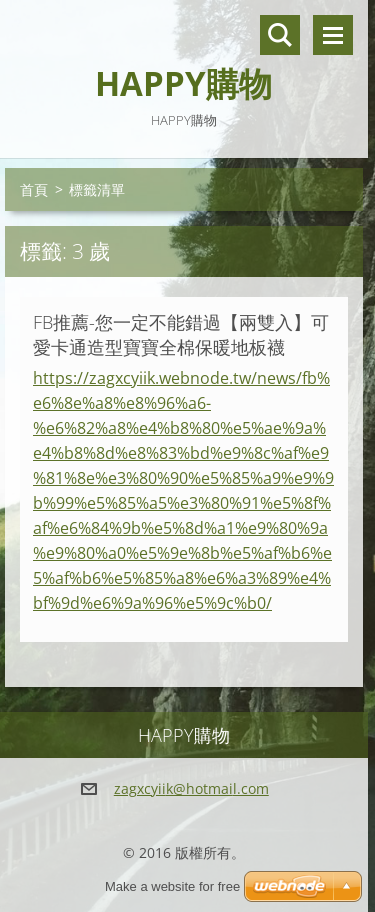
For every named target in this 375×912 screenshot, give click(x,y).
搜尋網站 (280, 35)
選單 (333, 35)
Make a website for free (172, 886)
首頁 (34, 189)
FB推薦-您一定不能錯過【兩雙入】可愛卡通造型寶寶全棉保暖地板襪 (181, 334)
